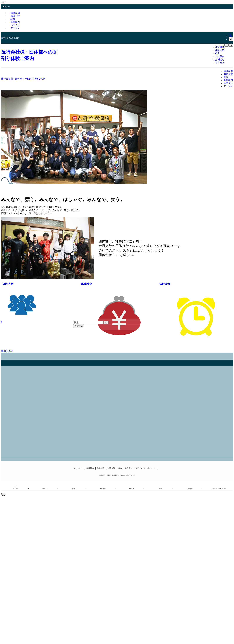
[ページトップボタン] (3, 494)
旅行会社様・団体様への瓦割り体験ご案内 (23, 79)
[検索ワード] (88, 323)
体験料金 (86, 284)
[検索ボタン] (231, 45)
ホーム (81, 468)
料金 (120, 468)
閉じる (79, 326)
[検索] (231, 39)
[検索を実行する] (106, 323)
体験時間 (165, 284)
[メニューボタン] (227, 45)
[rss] (231, 36)
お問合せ (129, 468)
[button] (115, 181)
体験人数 (8, 284)
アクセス (15, 28)
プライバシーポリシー (146, 468)
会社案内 (90, 468)
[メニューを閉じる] (3, 3)
